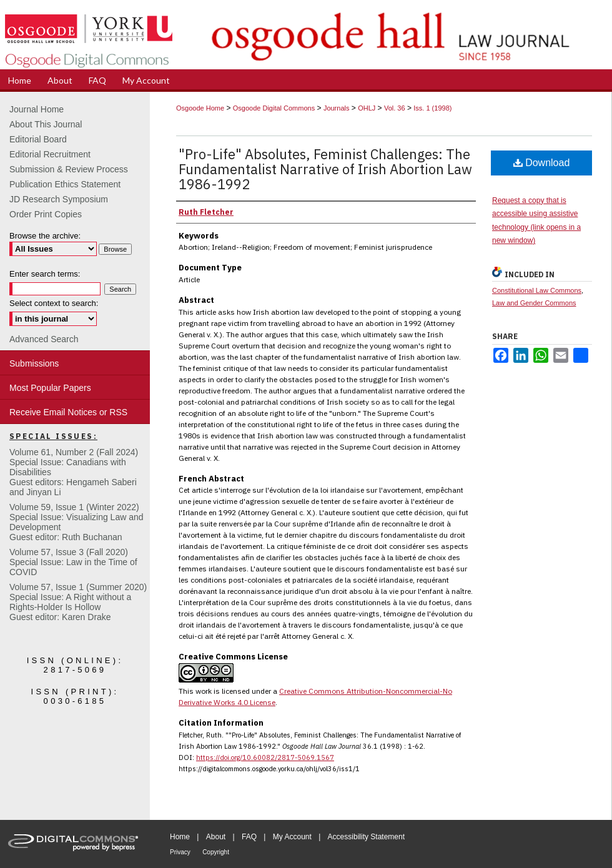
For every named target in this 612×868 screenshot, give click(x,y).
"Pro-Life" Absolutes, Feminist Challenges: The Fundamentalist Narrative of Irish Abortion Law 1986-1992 (325, 169)
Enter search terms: (45, 274)
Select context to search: (54, 303)
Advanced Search (44, 339)
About (216, 837)
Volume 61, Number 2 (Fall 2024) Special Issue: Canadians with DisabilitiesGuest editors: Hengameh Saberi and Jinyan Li (74, 472)
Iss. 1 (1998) (432, 108)
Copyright (216, 852)
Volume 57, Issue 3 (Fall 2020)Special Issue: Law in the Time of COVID (73, 562)
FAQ (249, 837)
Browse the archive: (45, 236)
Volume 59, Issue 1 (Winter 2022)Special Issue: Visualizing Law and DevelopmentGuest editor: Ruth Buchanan (76, 522)
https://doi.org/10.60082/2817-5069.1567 (265, 757)
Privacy (180, 852)
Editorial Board (38, 139)
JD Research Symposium (59, 199)
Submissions (34, 363)
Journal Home (37, 109)
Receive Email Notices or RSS (68, 412)
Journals (337, 108)
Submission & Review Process (69, 169)
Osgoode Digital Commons (274, 108)
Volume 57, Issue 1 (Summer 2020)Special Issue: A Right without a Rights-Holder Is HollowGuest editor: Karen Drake (78, 602)
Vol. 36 (395, 108)
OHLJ (367, 108)
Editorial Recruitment (50, 154)
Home (180, 837)
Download (542, 163)
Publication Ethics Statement (65, 184)
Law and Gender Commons (534, 303)
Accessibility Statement (366, 837)
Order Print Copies (46, 214)
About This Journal (46, 124)
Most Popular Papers (50, 388)
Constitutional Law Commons (537, 290)
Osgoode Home (200, 108)
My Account (292, 837)
